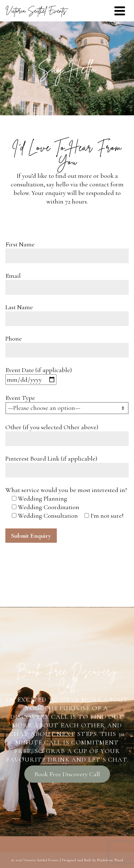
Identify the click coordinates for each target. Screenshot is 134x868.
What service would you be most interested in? (66, 490)
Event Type (20, 398)
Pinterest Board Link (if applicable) (51, 458)
